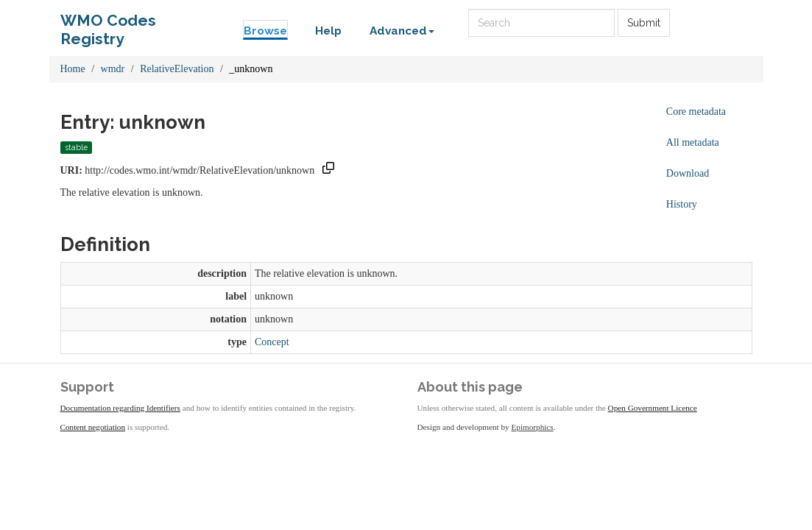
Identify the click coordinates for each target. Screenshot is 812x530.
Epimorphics (533, 427)
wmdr (113, 69)
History (682, 204)
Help (328, 31)
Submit (644, 23)
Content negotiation (93, 427)
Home (73, 69)
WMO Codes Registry (108, 24)
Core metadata (696, 112)
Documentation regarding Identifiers (120, 408)
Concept (272, 342)
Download (688, 173)
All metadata (693, 142)
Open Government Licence (653, 408)
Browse (265, 31)
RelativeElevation (177, 69)
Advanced (402, 31)
